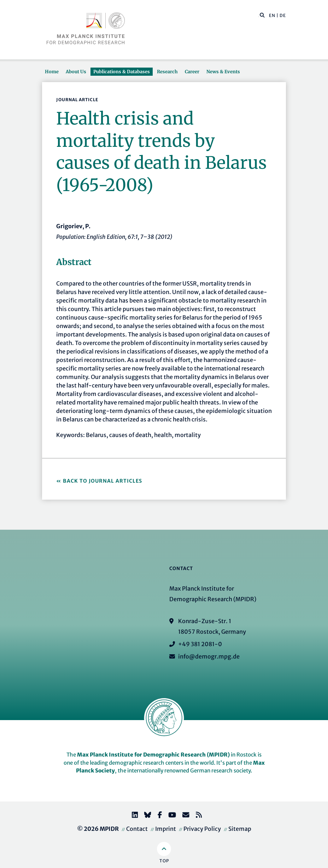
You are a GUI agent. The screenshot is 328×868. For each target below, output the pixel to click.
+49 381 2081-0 (200, 644)
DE (283, 15)
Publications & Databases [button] (122, 71)
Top (164, 861)
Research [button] (167, 71)
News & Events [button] (223, 71)
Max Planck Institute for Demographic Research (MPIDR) (153, 755)
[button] (262, 15)
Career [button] (192, 71)
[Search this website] (259, 16)
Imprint (166, 829)
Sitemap (240, 829)
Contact (137, 829)
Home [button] (52, 71)
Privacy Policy (202, 829)
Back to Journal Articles (102, 481)
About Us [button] (76, 71)
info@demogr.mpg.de (209, 656)
